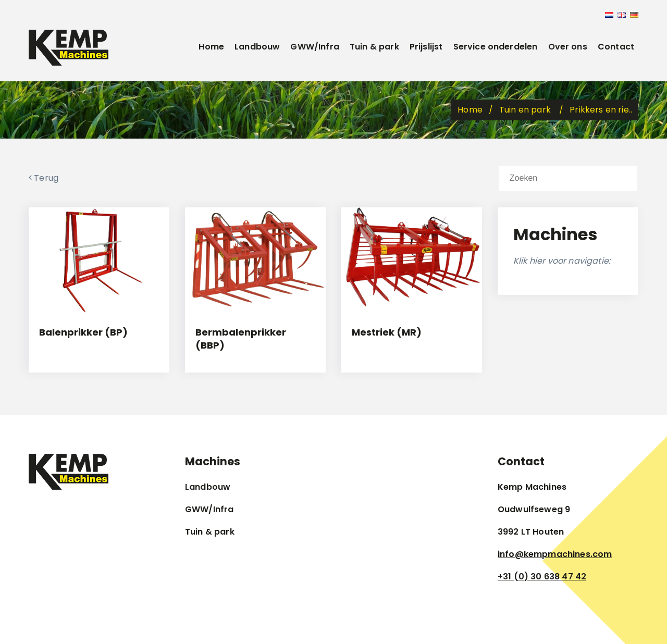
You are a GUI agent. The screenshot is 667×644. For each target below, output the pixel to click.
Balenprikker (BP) (83, 332)
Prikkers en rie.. (601, 110)
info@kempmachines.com (555, 554)
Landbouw (257, 47)
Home (211, 47)
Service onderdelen (496, 47)
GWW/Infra (314, 47)
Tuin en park (526, 110)
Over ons (568, 47)
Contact (616, 47)
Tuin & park (374, 47)
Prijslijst (426, 47)
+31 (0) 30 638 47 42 (542, 577)
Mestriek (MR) (387, 332)
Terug (44, 178)
